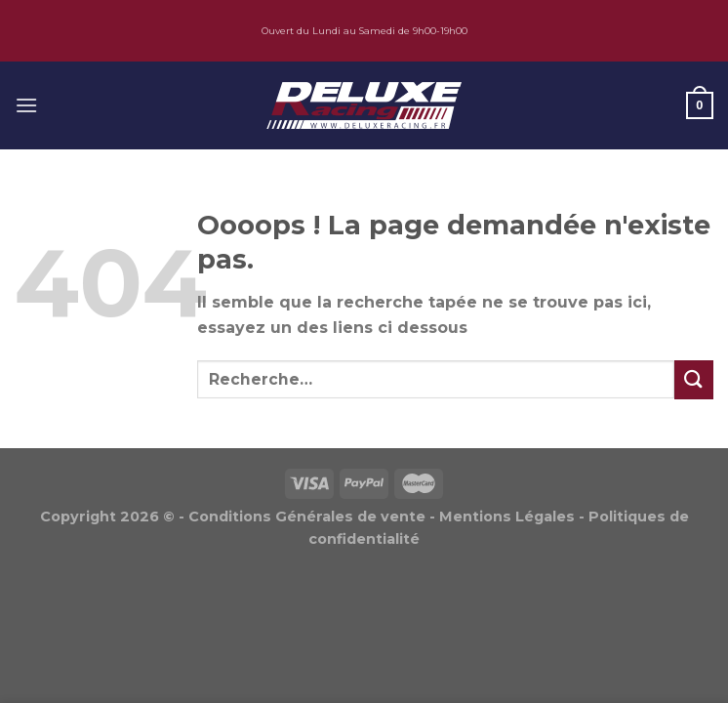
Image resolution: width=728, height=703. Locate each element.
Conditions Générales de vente (307, 517)
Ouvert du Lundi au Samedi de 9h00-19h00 (364, 31)
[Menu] (26, 105)
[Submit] (694, 379)
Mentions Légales (507, 517)
